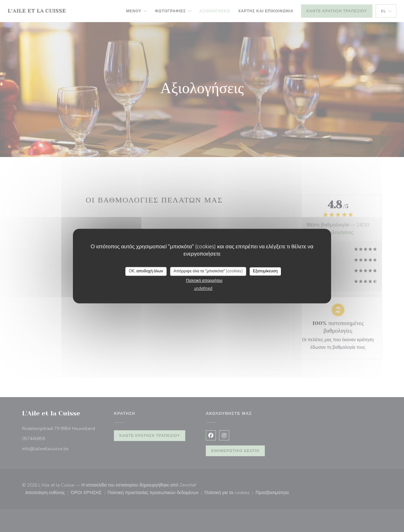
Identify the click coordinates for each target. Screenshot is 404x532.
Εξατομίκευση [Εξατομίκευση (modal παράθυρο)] (265, 271)
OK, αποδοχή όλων (146, 271)
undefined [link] (203, 288)
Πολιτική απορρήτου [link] (204, 281)
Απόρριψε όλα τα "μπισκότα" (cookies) (208, 271)
